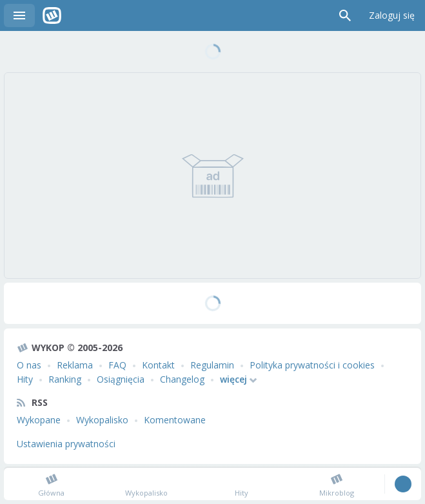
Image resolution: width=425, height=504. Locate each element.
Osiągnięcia (121, 379)
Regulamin (212, 365)
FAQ (117, 365)
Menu (19, 15)
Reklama (75, 365)
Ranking (65, 379)
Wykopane (39, 420)
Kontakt (158, 365)
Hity (25, 379)
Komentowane (175, 420)
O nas (29, 365)
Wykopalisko (102, 420)
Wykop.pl (52, 15)
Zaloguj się (392, 15)
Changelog (182, 379)
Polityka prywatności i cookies (312, 365)
